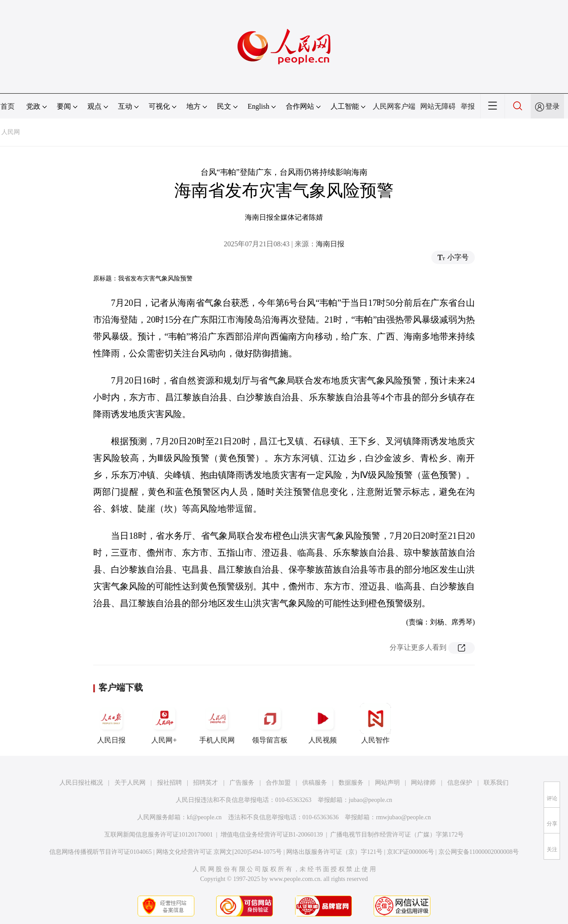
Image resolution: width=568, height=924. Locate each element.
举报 (468, 106)
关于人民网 (130, 783)
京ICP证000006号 (410, 852)
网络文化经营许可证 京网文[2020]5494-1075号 (219, 852)
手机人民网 (217, 723)
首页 (8, 106)
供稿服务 (315, 783)
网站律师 (423, 783)
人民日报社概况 (81, 783)
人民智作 (375, 723)
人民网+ (164, 723)
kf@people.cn (204, 817)
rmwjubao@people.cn (403, 817)
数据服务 (351, 783)
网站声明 (387, 783)
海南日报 (330, 244)
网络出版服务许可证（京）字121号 (334, 852)
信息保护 (460, 783)
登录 (552, 106)
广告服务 (242, 783)
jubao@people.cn (371, 800)
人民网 (11, 132)
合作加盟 (278, 783)
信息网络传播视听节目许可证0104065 (101, 852)
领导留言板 (270, 723)
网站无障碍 (438, 106)
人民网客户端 (394, 106)
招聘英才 (205, 783)
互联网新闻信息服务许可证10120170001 (159, 835)
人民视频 (323, 723)
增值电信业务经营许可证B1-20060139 (272, 835)
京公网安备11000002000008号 (479, 852)
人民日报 (111, 723)
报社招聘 (170, 783)
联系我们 (496, 783)
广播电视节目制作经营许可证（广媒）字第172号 (397, 835)
